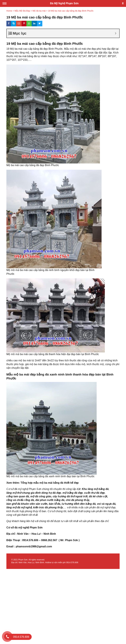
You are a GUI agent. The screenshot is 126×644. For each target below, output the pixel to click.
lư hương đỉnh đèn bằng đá (79, 504)
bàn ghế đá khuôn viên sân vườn (27, 504)
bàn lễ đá (54, 504)
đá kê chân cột (98, 496)
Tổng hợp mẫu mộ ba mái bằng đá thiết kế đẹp (50, 483)
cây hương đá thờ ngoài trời (70, 496)
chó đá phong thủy (78, 500)
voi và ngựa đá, (107, 504)
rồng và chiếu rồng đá (20, 500)
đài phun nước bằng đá (50, 500)
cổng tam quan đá (18, 496)
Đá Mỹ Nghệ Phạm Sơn (64, 3)
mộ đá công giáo (41, 496)
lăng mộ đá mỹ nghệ (19, 507)
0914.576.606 (72, 563)
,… (65, 507)
